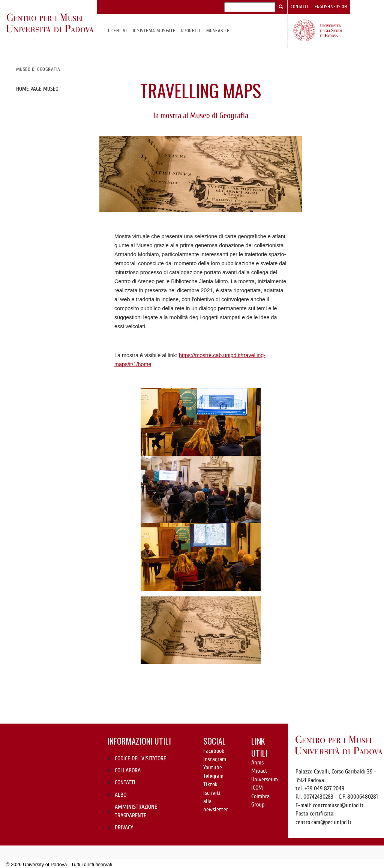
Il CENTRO (117, 31)
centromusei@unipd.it (338, 805)
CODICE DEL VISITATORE (140, 758)
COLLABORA (128, 770)
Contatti (299, 7)
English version (331, 7)
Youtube (213, 767)
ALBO (121, 795)
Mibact (259, 771)
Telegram (213, 776)
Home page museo (37, 89)
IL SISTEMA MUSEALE (154, 31)
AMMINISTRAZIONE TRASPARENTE (136, 811)
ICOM (257, 788)
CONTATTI (125, 782)
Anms (257, 763)
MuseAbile (218, 31)
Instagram (215, 759)
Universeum (265, 779)
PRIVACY (124, 827)
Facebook (214, 751)
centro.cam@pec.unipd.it (324, 822)
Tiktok (210, 784)
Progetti (191, 31)
